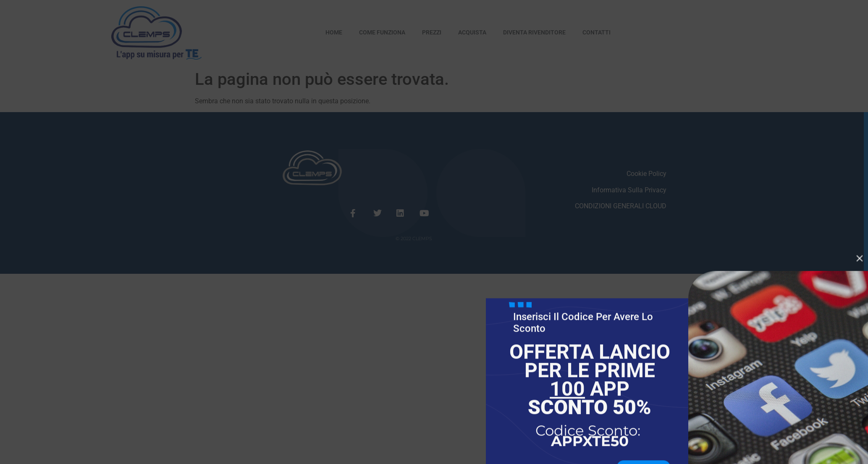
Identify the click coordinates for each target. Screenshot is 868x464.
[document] (434, 232)
